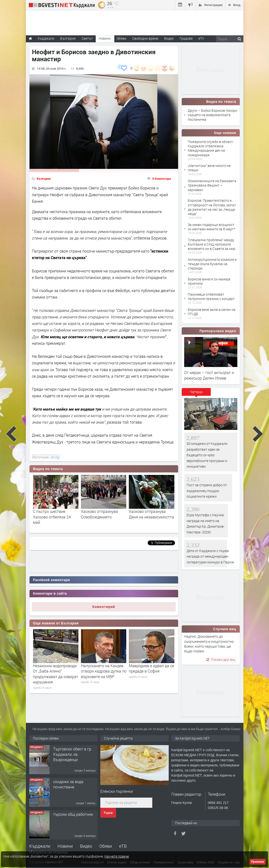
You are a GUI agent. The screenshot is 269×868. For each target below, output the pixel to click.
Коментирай (104, 607)
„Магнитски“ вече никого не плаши (209, 168)
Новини (105, 38)
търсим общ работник (73, 814)
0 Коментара (162, 179)
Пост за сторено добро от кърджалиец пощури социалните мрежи (207, 491)
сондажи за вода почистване (68, 784)
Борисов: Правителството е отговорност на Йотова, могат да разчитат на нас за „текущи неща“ (212, 207)
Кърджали (40, 846)
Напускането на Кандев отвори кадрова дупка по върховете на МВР (152, 671)
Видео (86, 846)
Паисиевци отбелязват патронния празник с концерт (211, 296)
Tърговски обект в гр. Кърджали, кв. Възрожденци (73, 754)
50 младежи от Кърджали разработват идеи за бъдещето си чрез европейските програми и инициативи (207, 455)
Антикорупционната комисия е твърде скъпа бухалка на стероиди (212, 264)
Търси (108, 813)
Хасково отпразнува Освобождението (147, 514)
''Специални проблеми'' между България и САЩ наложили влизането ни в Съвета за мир (212, 244)
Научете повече (117, 856)
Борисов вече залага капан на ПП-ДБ (212, 312)
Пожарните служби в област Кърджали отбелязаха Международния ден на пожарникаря (210, 148)
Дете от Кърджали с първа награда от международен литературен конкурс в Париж (210, 556)
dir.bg (55, 457)
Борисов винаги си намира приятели (209, 281)
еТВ (123, 846)
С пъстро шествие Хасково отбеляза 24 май (100, 517)
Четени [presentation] (196, 392)
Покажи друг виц (221, 659)
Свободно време (145, 38)
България (44, 179)
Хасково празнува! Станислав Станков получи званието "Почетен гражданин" (52, 519)
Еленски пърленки (117, 791)
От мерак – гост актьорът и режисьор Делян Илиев (209, 375)
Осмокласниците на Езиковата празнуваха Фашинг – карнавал (212, 185)
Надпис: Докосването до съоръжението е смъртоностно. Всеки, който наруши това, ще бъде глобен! (209, 644)
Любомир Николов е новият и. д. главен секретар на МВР (51, 671)
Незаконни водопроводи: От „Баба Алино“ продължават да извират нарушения (104, 674)
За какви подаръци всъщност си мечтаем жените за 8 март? (211, 227)
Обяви (106, 846)
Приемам (258, 862)
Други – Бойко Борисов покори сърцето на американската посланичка (212, 115)
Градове (186, 38)
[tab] (196, 394)
